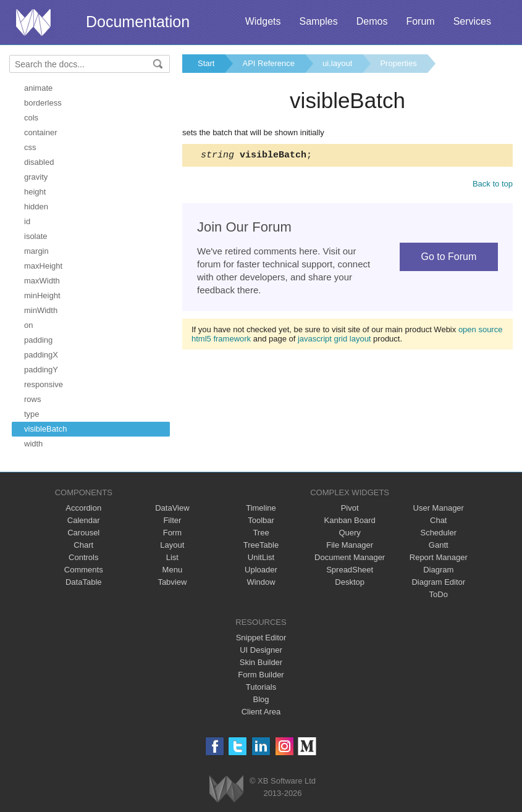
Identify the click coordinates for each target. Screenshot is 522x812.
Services (472, 21)
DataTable (84, 582)
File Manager (350, 545)
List (172, 557)
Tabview (172, 582)
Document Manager (350, 557)
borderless (43, 103)
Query (349, 533)
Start (206, 63)
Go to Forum (448, 258)
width (33, 444)
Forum (420, 21)
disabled (39, 162)
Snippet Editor (261, 638)
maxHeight (43, 266)
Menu (173, 570)
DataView (172, 508)
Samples (318, 21)
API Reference (268, 63)
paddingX (41, 355)
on (28, 325)
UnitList (261, 557)
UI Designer (261, 650)
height (35, 192)
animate (38, 88)
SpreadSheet (350, 570)
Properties (398, 63)
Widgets (263, 21)
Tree (261, 533)
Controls (83, 557)
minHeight (42, 295)
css (30, 147)
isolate (36, 236)
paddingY (41, 370)
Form (172, 533)
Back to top (493, 186)
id (27, 221)
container (40, 132)
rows (32, 399)
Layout (172, 545)
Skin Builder (261, 662)
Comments (84, 570)
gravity (36, 177)
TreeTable (261, 545)
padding (38, 340)
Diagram (438, 570)
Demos (372, 21)
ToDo (439, 594)
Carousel (83, 533)
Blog (261, 699)
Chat (438, 520)
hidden (36, 207)
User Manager (439, 508)
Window (261, 582)
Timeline (261, 508)
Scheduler (438, 533)
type (32, 414)
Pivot (350, 508)
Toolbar (261, 520)
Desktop (350, 582)
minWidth (41, 310)
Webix (226, 789)
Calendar (84, 520)
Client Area (261, 712)
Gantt (439, 545)
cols (31, 118)
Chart (83, 545)
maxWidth (42, 281)
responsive (44, 384)
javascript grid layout (335, 341)
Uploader (261, 570)
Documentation (138, 22)
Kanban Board (350, 520)
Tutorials (261, 687)
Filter (172, 520)
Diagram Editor (438, 582)
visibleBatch (45, 429)
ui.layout (337, 63)
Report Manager (439, 557)
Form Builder (261, 675)
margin (36, 251)
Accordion (83, 508)
